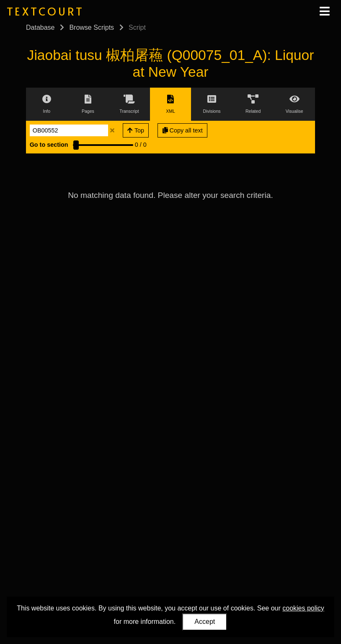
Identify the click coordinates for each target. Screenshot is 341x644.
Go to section (49, 145)
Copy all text (183, 130)
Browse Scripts (92, 27)
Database (40, 27)
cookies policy (303, 608)
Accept (205, 622)
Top (136, 130)
